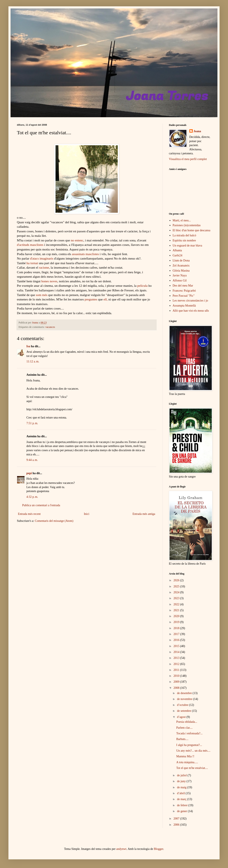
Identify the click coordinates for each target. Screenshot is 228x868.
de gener (182, 811)
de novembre (185, 699)
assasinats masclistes (85, 254)
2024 (177, 592)
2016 (177, 640)
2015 (177, 646)
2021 (177, 610)
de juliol (182, 775)
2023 (177, 598)
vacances (50, 327)
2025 (177, 586)
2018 (177, 628)
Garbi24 (178, 255)
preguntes (91, 299)
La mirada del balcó (185, 235)
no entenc (77, 240)
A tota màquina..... (187, 762)
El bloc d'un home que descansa (192, 230)
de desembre (185, 693)
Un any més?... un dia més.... (193, 751)
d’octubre (183, 705)
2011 (177, 670)
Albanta (177, 250)
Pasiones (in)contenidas (187, 225)
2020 (177, 616)
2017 (177, 634)
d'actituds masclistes (31, 245)
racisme (44, 267)
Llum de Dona (181, 260)
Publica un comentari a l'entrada (41, 505)
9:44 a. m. (32, 460)
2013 (177, 658)
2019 (177, 622)
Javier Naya (180, 275)
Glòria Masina (181, 271)
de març (182, 799)
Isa (28, 346)
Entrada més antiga (144, 514)
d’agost (182, 717)
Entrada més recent (29, 514)
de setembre (184, 711)
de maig (182, 787)
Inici (87, 514)
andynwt (121, 849)
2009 (177, 682)
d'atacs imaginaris (42, 258)
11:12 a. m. (33, 361)
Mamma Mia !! (185, 756)
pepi (29, 473)
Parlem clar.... (184, 728)
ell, (105, 299)
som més (42, 295)
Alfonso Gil (180, 281)
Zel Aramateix (181, 266)
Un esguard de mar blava (187, 246)
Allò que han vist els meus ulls (191, 311)
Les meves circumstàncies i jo (190, 301)
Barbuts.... (182, 739)
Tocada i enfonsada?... (189, 733)
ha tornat (32, 263)
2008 (177, 688)
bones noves (49, 281)
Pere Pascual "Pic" (184, 296)
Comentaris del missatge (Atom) (54, 521)
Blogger (159, 849)
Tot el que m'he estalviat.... (192, 768)
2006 (177, 825)
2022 (177, 604)
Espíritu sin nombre (184, 240)
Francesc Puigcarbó (184, 291)
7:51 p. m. (32, 423)
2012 (177, 664)
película (142, 286)
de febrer (183, 805)
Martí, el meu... (182, 220)
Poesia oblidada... (187, 722)
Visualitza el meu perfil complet (188, 159)
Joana (197, 131)
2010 (177, 676)
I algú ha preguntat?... (189, 745)
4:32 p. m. (32, 497)
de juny (182, 781)
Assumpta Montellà (184, 306)
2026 (177, 580)
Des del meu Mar (183, 286)
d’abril (181, 793)
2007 (177, 819)
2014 (177, 652)
